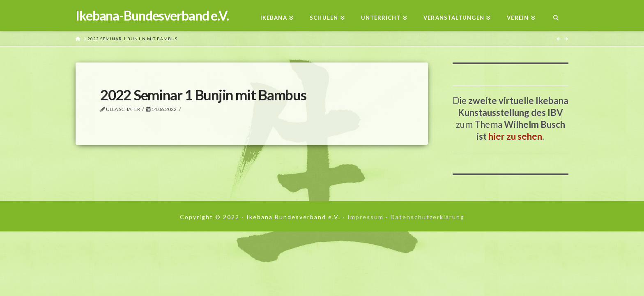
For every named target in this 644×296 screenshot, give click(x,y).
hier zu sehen (515, 136)
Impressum (366, 217)
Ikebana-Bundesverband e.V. (152, 16)
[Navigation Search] (556, 15)
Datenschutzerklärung (428, 217)
